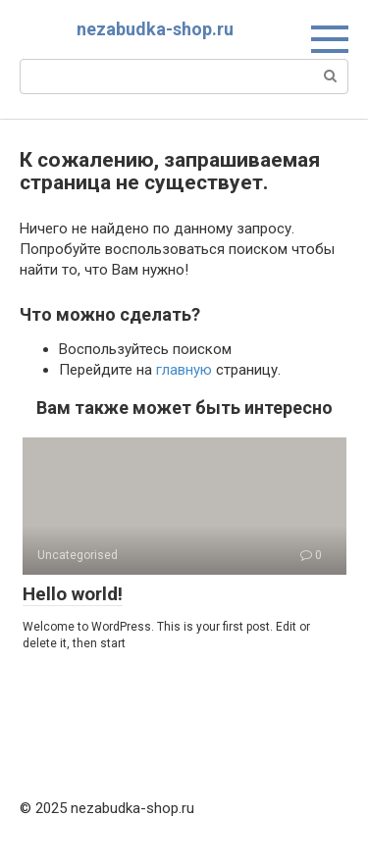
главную (184, 370)
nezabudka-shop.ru (155, 29)
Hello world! (73, 594)
